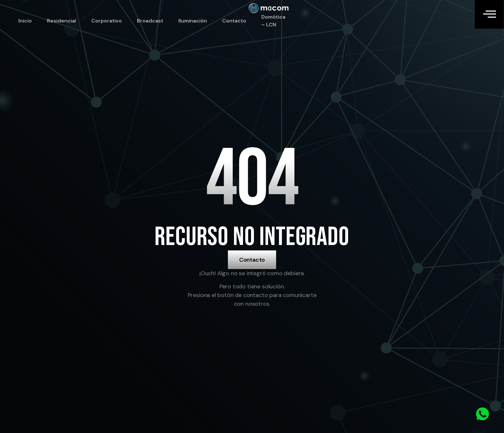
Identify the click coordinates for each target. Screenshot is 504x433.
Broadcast (150, 21)
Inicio (25, 21)
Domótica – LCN (273, 21)
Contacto (234, 21)
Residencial (62, 21)
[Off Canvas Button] (489, 14)
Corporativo (107, 21)
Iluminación (193, 21)
